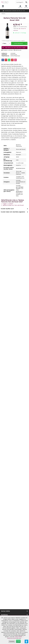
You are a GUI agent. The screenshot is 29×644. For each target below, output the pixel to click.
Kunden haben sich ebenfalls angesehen (13, 212)
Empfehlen (18, 50)
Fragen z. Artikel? (7, 50)
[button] (26, 641)
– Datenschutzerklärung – (15, 637)
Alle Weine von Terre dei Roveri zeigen (14, 47)
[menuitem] (26, 7)
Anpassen (12, 641)
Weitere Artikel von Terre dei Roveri (12, 205)
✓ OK (18, 641)
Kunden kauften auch (7, 209)
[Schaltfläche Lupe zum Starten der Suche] (26, 2)
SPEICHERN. (19, 637)
